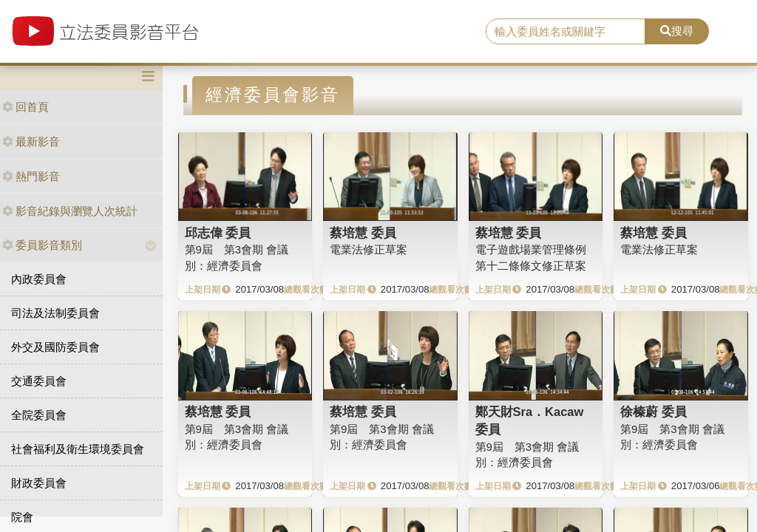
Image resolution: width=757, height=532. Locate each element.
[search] (566, 32)
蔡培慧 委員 (363, 233)
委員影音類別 (42, 245)
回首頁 (26, 107)
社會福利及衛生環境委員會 (78, 449)
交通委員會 (39, 381)
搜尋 (677, 31)
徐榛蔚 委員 (654, 412)
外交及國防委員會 (55, 347)
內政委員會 (39, 279)
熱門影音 (31, 176)
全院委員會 (39, 415)
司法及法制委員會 (55, 313)
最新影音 (31, 141)
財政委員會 (39, 483)
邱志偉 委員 (218, 233)
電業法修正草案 (369, 249)
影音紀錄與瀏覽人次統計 (70, 211)
